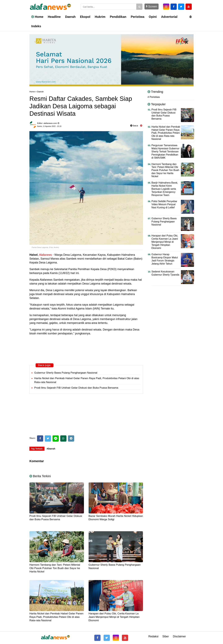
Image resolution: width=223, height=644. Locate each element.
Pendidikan (118, 17)
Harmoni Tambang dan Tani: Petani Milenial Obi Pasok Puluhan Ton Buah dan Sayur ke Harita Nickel (55, 568)
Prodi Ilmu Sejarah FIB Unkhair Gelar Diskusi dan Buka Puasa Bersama (76, 388)
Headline (54, 17)
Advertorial (169, 17)
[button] (190, 15)
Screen (152, 7)
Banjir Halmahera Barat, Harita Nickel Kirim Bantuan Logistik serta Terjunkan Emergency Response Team (165, 189)
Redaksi (153, 636)
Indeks (36, 26)
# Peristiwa (154, 97)
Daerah (70, 17)
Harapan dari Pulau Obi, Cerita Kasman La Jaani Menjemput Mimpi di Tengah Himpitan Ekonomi (114, 617)
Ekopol (85, 17)
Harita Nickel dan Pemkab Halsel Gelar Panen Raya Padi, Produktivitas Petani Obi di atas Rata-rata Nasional (56, 617)
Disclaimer (179, 636)
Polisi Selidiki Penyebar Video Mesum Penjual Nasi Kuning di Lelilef (164, 204)
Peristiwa (138, 17)
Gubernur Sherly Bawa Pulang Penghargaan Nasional (66, 373)
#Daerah (51, 449)
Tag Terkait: (37, 449)
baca (134, 126)
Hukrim (100, 17)
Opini (153, 17)
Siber (166, 636)
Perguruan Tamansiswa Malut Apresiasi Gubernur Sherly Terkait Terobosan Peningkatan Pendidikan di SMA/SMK (165, 152)
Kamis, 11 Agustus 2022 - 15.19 (49, 126)
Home (37, 17)
